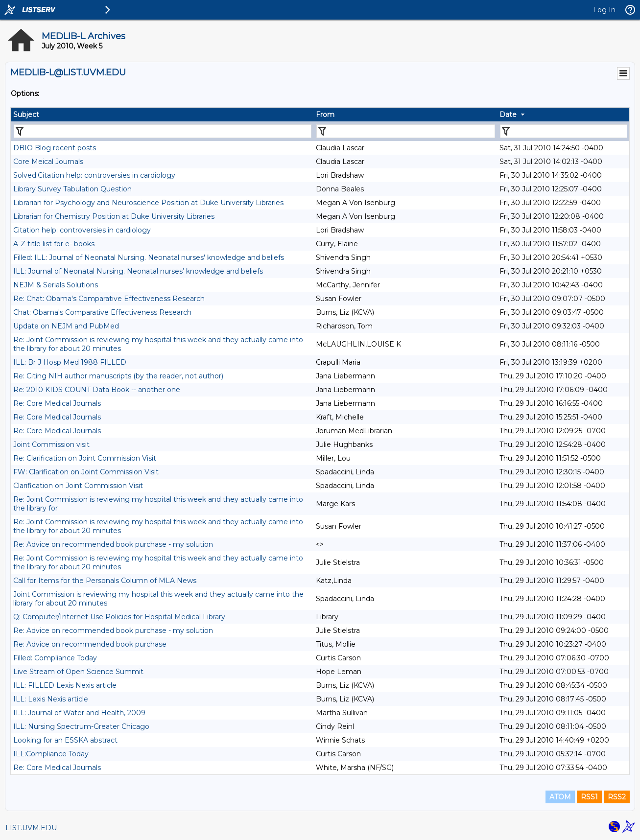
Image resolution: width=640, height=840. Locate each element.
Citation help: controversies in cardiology (82, 230)
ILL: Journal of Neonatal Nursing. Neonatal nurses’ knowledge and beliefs (138, 271)
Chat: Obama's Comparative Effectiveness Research (102, 312)
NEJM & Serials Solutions (56, 285)
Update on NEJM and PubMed (66, 326)
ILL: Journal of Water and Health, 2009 (79, 713)
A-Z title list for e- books (54, 244)
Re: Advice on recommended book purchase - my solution (113, 544)
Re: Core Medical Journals (57, 403)
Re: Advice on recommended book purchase (90, 644)
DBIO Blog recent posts (55, 148)
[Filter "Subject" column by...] (163, 131)
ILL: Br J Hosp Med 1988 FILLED (70, 362)
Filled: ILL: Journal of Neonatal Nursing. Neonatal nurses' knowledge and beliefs (149, 257)
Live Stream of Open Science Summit (78, 672)
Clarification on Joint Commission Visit (78, 486)
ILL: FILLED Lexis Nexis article (65, 685)
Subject (26, 115)
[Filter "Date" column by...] (564, 131)
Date (508, 115)
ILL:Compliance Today (51, 754)
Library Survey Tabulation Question (72, 189)
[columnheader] (162, 115)
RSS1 (589, 797)
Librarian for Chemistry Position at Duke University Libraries (114, 216)
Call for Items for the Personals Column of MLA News (105, 581)
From (325, 115)
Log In (604, 10)
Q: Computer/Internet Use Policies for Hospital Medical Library (119, 617)
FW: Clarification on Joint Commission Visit (86, 472)
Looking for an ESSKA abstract (65, 740)
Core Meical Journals (48, 162)
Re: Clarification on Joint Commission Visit (85, 458)
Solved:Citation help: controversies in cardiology (94, 175)
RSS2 (617, 797)
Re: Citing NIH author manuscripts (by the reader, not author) (118, 376)
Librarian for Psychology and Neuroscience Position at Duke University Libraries (148, 203)
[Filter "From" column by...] (406, 131)
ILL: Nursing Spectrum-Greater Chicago (81, 726)
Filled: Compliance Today (55, 658)
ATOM (560, 797)
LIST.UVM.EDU (31, 828)
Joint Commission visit (51, 444)
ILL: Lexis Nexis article (51, 699)
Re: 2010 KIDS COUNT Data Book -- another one (97, 390)
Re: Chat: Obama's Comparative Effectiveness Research (109, 299)
